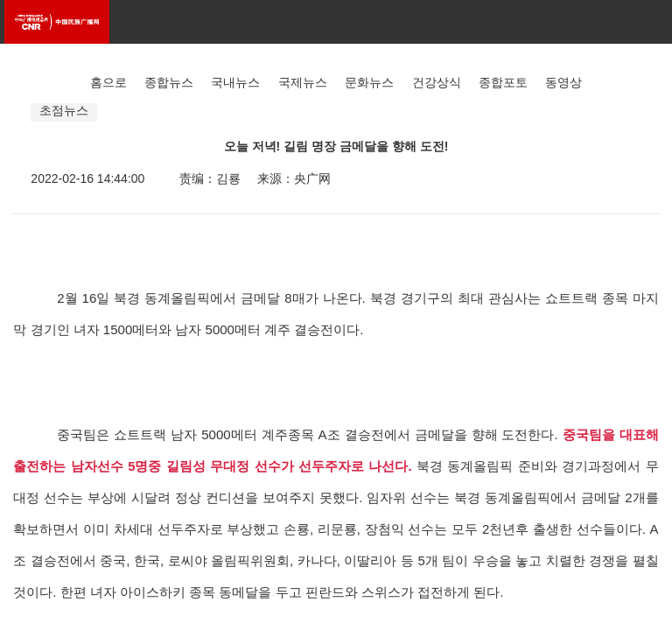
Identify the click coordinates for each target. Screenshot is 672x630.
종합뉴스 (169, 82)
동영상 (563, 82)
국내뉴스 (235, 82)
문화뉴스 (369, 82)
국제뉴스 (303, 82)
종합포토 (503, 82)
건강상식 (437, 82)
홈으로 (108, 82)
